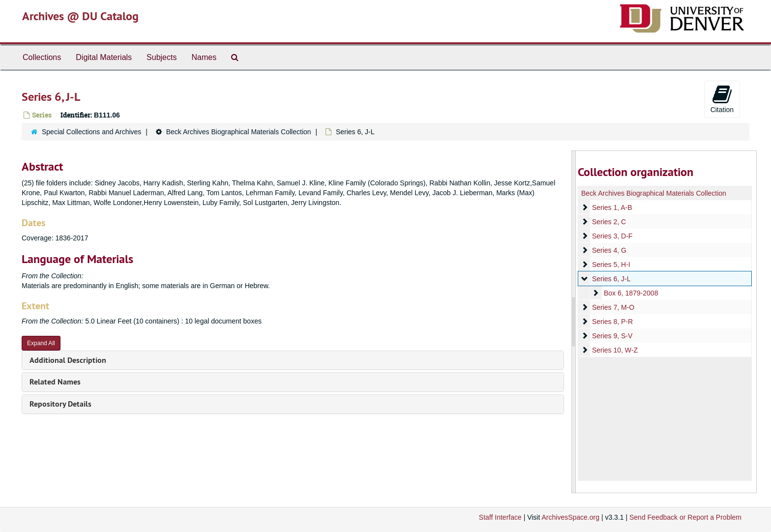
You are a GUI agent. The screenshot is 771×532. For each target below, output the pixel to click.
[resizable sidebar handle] (574, 322)
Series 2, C (608, 222)
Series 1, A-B (612, 207)
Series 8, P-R (612, 322)
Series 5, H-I (611, 265)
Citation (722, 99)
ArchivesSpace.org (570, 517)
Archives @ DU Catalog (80, 16)
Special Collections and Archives (91, 132)
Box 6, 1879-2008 (631, 293)
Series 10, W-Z (614, 350)
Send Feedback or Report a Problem (685, 517)
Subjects (162, 57)
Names (204, 57)
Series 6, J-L (611, 279)
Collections (42, 57)
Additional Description (68, 360)
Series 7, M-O (613, 307)
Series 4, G (609, 250)
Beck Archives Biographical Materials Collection (239, 132)
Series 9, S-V (612, 336)
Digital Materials (104, 57)
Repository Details (60, 404)
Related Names (55, 382)
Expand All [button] (41, 343)
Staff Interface (500, 517)
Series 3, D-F (612, 236)
